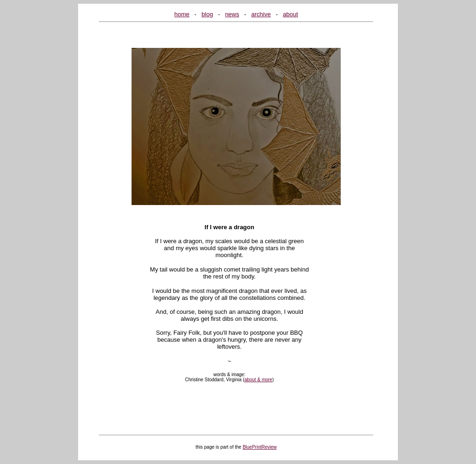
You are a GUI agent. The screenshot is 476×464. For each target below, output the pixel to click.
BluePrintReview (260, 447)
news (232, 14)
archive (261, 14)
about (290, 14)
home (182, 14)
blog (208, 14)
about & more (258, 380)
